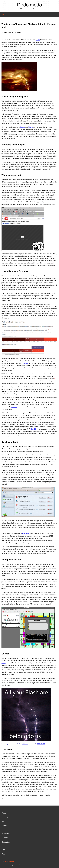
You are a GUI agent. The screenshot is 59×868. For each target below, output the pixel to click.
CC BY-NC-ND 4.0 (7, 865)
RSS (13, 861)
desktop (14, 407)
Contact (5, 817)
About (4, 813)
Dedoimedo (29, 5)
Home (4, 850)
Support (5, 838)
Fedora (23, 127)
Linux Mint (26, 534)
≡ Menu (4, 15)
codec (3, 663)
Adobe (38, 40)
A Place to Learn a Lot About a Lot (29, 9)
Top (3, 854)
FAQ (4, 821)
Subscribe (6, 842)
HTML (6, 861)
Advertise (5, 834)
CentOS (33, 429)
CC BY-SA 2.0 (41, 744)
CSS (10, 861)
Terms (4, 826)
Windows (26, 363)
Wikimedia (25, 744)
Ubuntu (31, 127)
